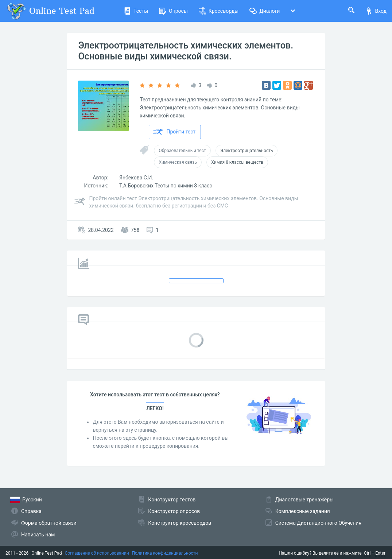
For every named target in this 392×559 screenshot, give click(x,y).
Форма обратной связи (49, 523)
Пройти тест (174, 132)
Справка (31, 511)
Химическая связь (178, 162)
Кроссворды (219, 11)
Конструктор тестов (172, 500)
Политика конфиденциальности (165, 553)
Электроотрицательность (247, 151)
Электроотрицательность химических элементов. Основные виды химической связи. (186, 51)
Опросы (173, 11)
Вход (376, 11)
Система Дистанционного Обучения (318, 523)
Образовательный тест (182, 151)
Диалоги (265, 11)
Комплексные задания (303, 511)
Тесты (136, 11)
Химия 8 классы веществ (237, 162)
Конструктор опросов (174, 511)
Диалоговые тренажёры (304, 500)
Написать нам (38, 535)
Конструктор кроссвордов (180, 523)
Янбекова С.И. (136, 178)
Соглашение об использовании (97, 553)
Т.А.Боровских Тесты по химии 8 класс (166, 186)
